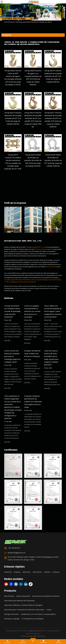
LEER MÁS (7, 341)
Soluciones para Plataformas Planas (27, 22)
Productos (12, 22)
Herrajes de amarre (11, 614)
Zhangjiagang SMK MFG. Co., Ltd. (39, 631)
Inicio (6, 22)
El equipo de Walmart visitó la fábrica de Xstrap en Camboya (32, 354)
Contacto (56, 572)
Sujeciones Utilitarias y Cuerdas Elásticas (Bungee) (23, 605)
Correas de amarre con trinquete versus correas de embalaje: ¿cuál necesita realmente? (12, 311)
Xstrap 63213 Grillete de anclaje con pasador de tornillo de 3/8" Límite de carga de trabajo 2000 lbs (33, 160)
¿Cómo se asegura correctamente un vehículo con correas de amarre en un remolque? (32, 311)
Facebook (23, 642)
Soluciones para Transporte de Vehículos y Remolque (24, 610)
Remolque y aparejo (12, 619)
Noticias (47, 572)
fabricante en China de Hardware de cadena (33, 251)
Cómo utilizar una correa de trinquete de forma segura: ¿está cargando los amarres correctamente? (53, 311)
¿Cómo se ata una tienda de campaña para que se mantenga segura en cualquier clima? (12, 356)
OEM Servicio (37, 572)
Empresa (17, 572)
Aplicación (27, 572)
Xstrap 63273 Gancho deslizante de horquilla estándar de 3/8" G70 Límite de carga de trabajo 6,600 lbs (53, 76)
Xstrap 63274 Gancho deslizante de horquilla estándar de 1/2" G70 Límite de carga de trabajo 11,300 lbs (13, 118)
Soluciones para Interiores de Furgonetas (19, 601)
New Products (9, 596)
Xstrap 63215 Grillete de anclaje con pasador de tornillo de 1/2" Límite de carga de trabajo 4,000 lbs (53, 160)
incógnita (7, 642)
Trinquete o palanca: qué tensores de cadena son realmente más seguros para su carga (33, 402)
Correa (49, 610)
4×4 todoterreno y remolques (33, 619)
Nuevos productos (23, 596)
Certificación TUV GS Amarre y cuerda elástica (38, 614)
